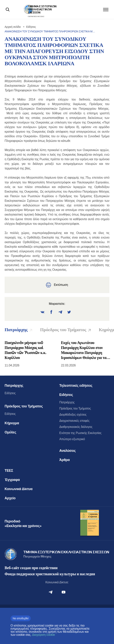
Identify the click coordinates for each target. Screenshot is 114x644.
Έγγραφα (12, 480)
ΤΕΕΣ (9, 471)
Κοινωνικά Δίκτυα (18, 489)
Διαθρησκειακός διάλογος (76, 427)
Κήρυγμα (12, 423)
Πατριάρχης (14, 386)
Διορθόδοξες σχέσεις (73, 415)
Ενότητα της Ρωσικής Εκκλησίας (80, 433)
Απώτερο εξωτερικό (72, 439)
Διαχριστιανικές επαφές (75, 421)
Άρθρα (65, 460)
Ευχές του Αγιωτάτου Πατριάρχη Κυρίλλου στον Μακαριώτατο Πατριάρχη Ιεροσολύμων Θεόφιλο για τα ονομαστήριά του (84, 350)
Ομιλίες (10, 432)
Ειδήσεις (10, 393)
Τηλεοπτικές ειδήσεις (76, 386)
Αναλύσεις (68, 451)
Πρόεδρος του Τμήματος (24, 406)
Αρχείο (10, 498)
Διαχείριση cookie (43, 635)
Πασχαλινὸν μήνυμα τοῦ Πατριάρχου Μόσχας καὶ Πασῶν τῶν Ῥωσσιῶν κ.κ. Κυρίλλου (25, 350)
